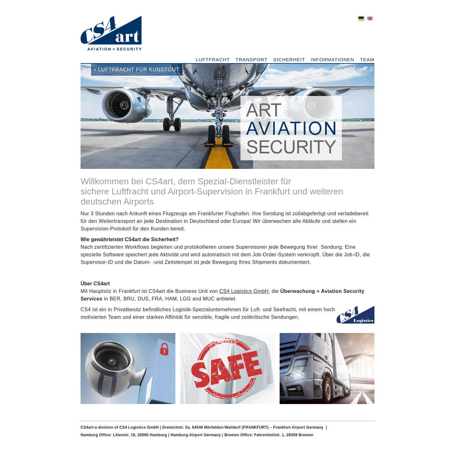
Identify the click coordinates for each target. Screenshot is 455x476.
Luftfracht (213, 59)
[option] (227, 116)
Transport (252, 59)
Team (367, 59)
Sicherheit (289, 59)
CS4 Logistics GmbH (244, 291)
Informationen (333, 59)
